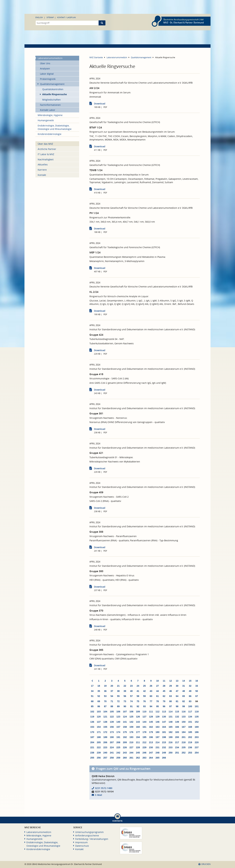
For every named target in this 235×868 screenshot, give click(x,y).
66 (190, 696)
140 (118, 722)
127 (144, 717)
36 (105, 691)
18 (99, 686)
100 (190, 706)
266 (164, 758)
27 (157, 686)
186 (197, 732)
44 (157, 691)
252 (184, 753)
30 (177, 686)
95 (157, 706)
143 (138, 722)
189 (105, 737)
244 (131, 753)
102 (92, 712)
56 (125, 696)
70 (105, 701)
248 (157, 753)
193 (131, 737)
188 (99, 737)
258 (112, 758)
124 (125, 717)
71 (112, 701)
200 (177, 737)
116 (184, 712)
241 (112, 753)
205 (99, 742)
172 (105, 732)
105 (112, 712)
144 (144, 722)
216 (170, 742)
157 (118, 727)
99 (184, 706)
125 (131, 717)
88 (112, 706)
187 (92, 737)
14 (184, 681)
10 (157, 681)
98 (177, 706)
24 (138, 686)
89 (118, 706)
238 (92, 753)
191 (118, 737)
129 (157, 717)
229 (144, 747)
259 (118, 758)
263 (144, 758)
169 (197, 727)
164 (164, 727)
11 (164, 681)
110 (144, 712)
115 (177, 712)
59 (144, 696)
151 (190, 722)
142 (131, 722)
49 (190, 691)
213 (151, 742)
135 (197, 717)
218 (184, 742)
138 (105, 722)
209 (125, 742)
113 (164, 712)
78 (157, 701)
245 (138, 753)
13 (177, 681)
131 (170, 717)
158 (125, 727)
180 (157, 732)
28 (164, 686)
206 (105, 742)
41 (138, 691)
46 (171, 691)
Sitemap (50, 17)
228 (138, 747)
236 (190, 747)
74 (131, 701)
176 (131, 732)
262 (138, 758)
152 (197, 722)
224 (112, 747)
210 (131, 742)
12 (171, 681)
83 (190, 701)
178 (144, 732)
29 (171, 686)
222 (99, 747)
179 (151, 732)
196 (151, 737)
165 (170, 727)
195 (144, 737)
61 (157, 696)
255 (92, 758)
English (39, 17)
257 (105, 758)
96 (164, 706)
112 (157, 712)
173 (112, 732)
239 (99, 753)
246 (144, 753)
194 (138, 737)
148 (170, 722)
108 (131, 712)
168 (190, 727)
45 (164, 691)
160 (138, 727)
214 (157, 742)
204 (92, 742)
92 (138, 706)
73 (125, 701)
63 (171, 696)
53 (105, 696)
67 (197, 696)
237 (197, 747)
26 (151, 686)
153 (92, 727)
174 (118, 732)
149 (177, 722)
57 (131, 696)
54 (112, 696)
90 (125, 706)
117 (190, 712)
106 (118, 712)
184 (184, 732)
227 (131, 747)
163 (157, 727)
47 (177, 691)
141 (125, 722)
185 (190, 732)
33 (197, 686)
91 (131, 706)
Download (100, 104)
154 (99, 727)
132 (177, 717)
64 (177, 696)
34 (92, 691)
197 (157, 737)
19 (105, 686)
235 (184, 747)
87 (105, 706)
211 (138, 742)
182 (170, 732)
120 (99, 717)
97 (171, 706)
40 (131, 691)
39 (125, 691)
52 (99, 696)
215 (164, 742)
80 (171, 701)
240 (105, 753)
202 (190, 737)
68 (92, 701)
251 (177, 753)
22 (125, 686)
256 (99, 758)
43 (151, 691)
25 (144, 686)
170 (92, 732)
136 (92, 722)
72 (118, 701)
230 (151, 747)
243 (125, 753)
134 (190, 717)
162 (151, 727)
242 (118, 753)
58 (138, 696)
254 (197, 753)
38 (118, 691)
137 (99, 722)
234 (177, 747)
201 (184, 737)
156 (112, 727)
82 (184, 701)
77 (151, 701)
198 (164, 737)
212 (144, 742)
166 (177, 727)
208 (118, 742)
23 (131, 686)
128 (151, 717)
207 (112, 742)
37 (112, 691)
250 (170, 753)
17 (92, 686)
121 (105, 717)
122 (112, 717)
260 (125, 758)
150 (184, 722)
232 (164, 747)
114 (170, 712)
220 (197, 742)
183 (177, 732)
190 (112, 737)
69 (99, 701)
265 (157, 758)
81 (177, 701)
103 (99, 712)
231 (157, 747)
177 (138, 732)
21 (118, 686)
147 (164, 722)
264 (151, 758)
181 (164, 732)
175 (125, 732)
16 (197, 681)
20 (112, 686)
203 (197, 737)
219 (190, 742)
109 (138, 712)
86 (99, 706)
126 (138, 717)
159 (131, 727)
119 (92, 717)
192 (125, 737)
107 (125, 712)
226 (125, 747)
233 (170, 747)
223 (105, 747)
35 (99, 691)
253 (190, 753)
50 (197, 691)
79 (164, 701)
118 (197, 712)
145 (151, 722)
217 (177, 742)
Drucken (204, 864)
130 (164, 717)
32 (190, 686)
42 (144, 691)
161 (144, 727)
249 (164, 753)
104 (105, 712)
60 (151, 696)
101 (197, 706)
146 (157, 722)
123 (118, 717)
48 (184, 691)
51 (92, 696)
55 (118, 696)
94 (151, 706)
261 (131, 758)
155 (105, 727)
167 (184, 727)
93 (144, 706)
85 (92, 706)
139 (112, 722)
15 (190, 681)
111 (151, 712)
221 (92, 747)
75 (138, 701)
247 (151, 753)
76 (144, 701)
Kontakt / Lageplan (66, 17)
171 (99, 732)
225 (118, 747)
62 (164, 696)
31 (184, 686)
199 (170, 737)
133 (184, 717)
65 (184, 696)
